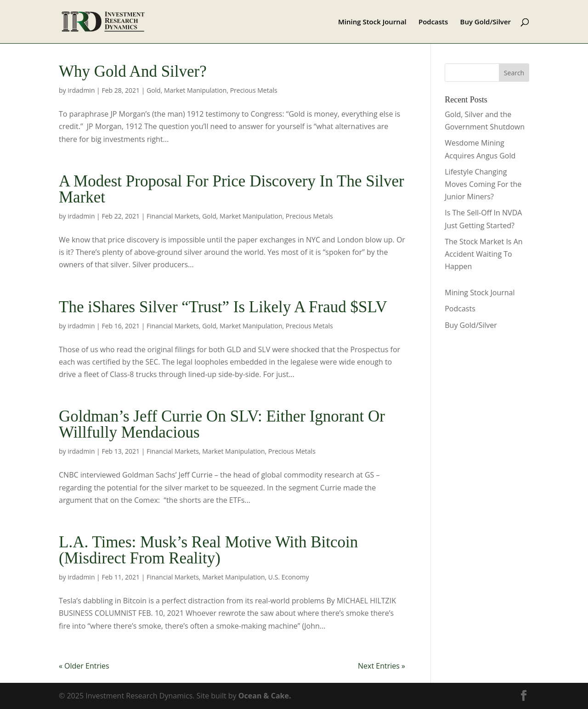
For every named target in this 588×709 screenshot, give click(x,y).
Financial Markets (173, 216)
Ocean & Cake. (265, 696)
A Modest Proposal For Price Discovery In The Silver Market (232, 189)
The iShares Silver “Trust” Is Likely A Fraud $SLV (223, 307)
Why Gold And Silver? (133, 71)
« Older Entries (84, 666)
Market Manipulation (195, 90)
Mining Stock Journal (372, 22)
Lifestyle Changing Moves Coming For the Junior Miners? (483, 184)
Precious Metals (254, 90)
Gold (154, 90)
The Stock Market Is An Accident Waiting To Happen (483, 254)
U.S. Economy (289, 577)
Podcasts (433, 22)
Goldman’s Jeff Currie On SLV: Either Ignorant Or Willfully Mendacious (222, 424)
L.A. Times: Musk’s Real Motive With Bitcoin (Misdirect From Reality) (208, 550)
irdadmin (81, 90)
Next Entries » (382, 666)
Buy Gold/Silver (486, 22)
